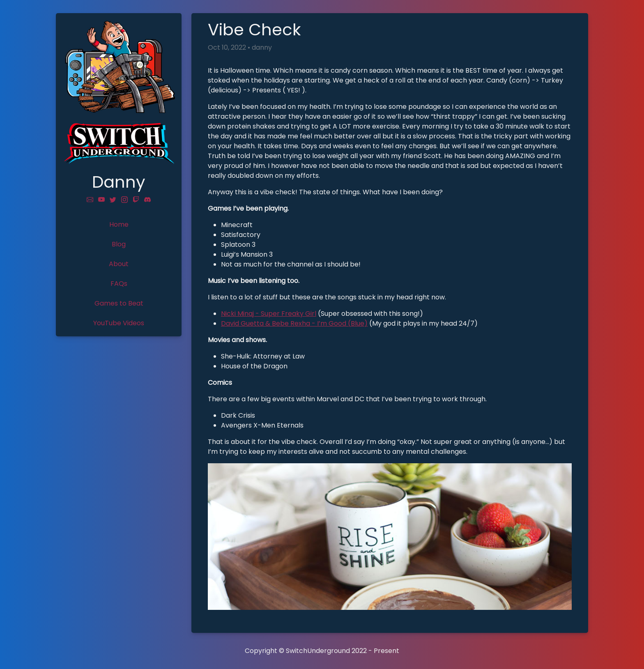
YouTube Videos (119, 323)
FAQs (119, 284)
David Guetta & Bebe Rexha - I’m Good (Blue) (294, 323)
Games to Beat (119, 303)
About (119, 264)
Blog (119, 244)
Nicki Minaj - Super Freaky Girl (269, 314)
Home (119, 224)
